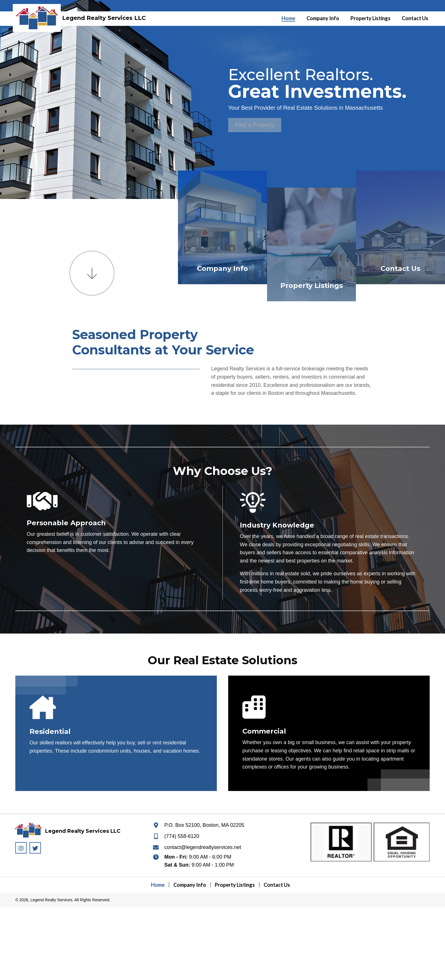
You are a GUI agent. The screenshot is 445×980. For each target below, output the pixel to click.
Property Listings (312, 286)
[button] (255, 125)
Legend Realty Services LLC (104, 18)
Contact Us (400, 268)
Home (158, 885)
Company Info (222, 268)
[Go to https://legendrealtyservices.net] (40, 16)
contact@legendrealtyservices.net (203, 847)
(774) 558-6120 (182, 836)
